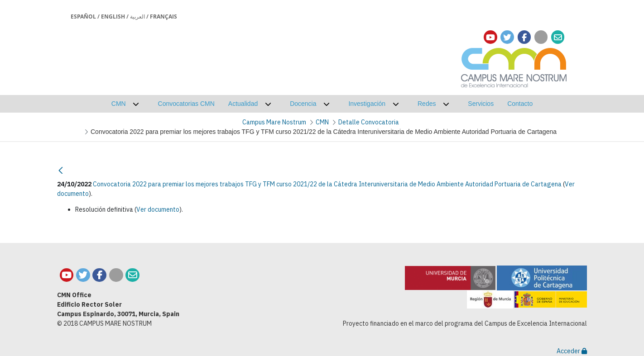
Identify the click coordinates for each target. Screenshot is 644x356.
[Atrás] (61, 170)
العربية (137, 17)
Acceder (572, 351)
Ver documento (158, 209)
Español (83, 17)
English (113, 17)
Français (163, 17)
